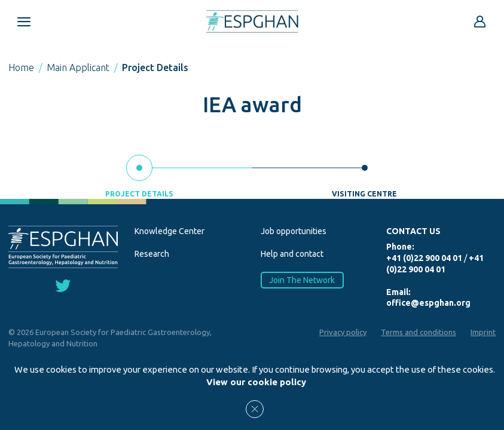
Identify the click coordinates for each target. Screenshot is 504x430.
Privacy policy (343, 332)
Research (152, 254)
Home (21, 67)
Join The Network (302, 280)
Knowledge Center (169, 231)
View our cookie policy (256, 382)
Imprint (483, 332)
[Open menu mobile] (24, 21)
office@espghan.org (428, 303)
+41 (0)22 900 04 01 (424, 258)
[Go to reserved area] (480, 21)
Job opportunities (294, 231)
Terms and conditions (419, 332)
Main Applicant (78, 67)
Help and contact (292, 254)
